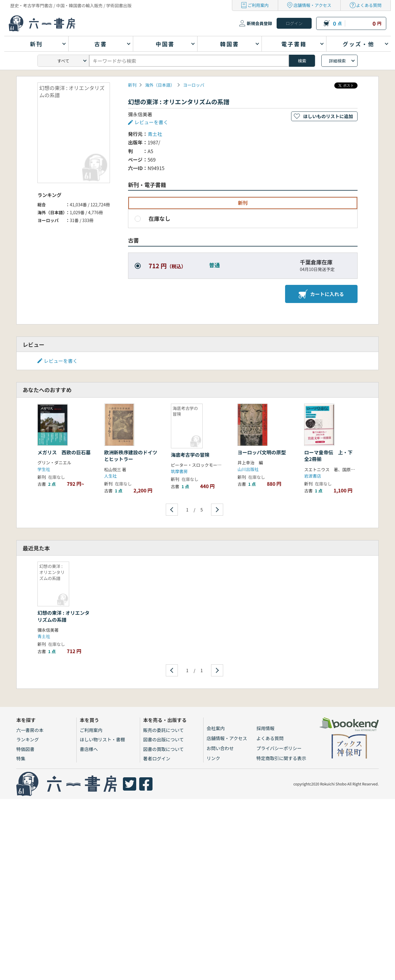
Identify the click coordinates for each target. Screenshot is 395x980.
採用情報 (265, 728)
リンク (213, 758)
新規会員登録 (259, 23)
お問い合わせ (220, 748)
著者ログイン (157, 758)
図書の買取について (164, 749)
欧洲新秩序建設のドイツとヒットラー (131, 456)
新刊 (132, 85)
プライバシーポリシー (279, 748)
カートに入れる (321, 294)
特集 (21, 758)
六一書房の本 (30, 730)
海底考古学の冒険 (190, 455)
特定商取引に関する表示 (281, 758)
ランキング (28, 739)
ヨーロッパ (194, 85)
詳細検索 (337, 61)
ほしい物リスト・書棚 (102, 739)
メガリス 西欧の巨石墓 (64, 452)
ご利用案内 (258, 5)
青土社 (155, 134)
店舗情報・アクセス (312, 5)
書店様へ (89, 749)
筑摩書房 (179, 471)
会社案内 (216, 728)
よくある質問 (369, 5)
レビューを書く (151, 122)
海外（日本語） (160, 85)
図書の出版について (164, 739)
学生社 (44, 469)
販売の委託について (164, 730)
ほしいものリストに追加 (328, 116)
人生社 (111, 476)
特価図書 (25, 749)
